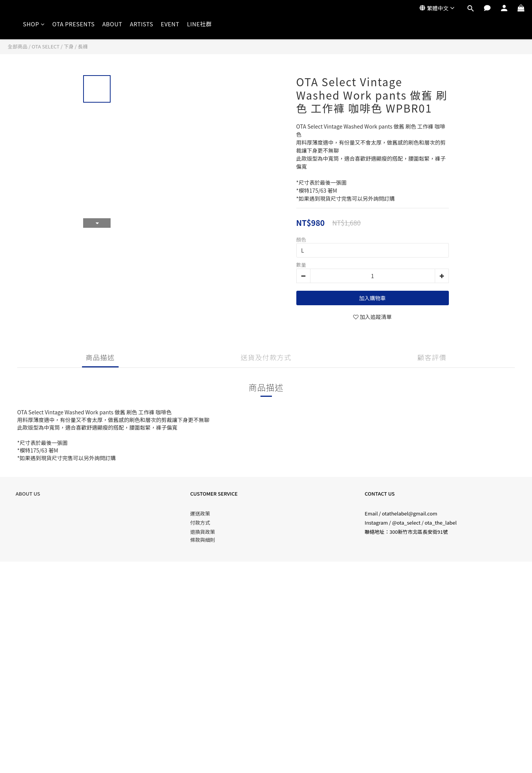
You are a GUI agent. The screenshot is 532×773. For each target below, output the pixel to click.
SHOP (34, 24)
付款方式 (200, 523)
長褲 (83, 46)
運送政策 (200, 513)
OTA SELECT (46, 46)
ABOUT (112, 24)
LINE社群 (199, 24)
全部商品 (18, 46)
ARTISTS (142, 24)
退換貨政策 (203, 532)
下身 (69, 46)
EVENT (170, 24)
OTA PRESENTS (73, 24)
